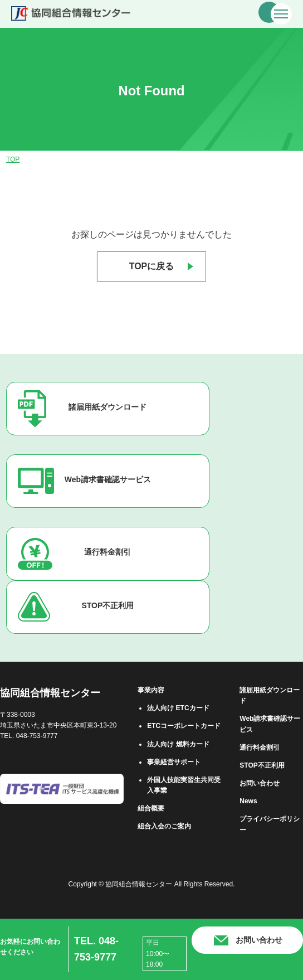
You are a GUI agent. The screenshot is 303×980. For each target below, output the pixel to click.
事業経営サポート (174, 762)
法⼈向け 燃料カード (178, 744)
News (248, 801)
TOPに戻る (152, 266)
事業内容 (151, 690)
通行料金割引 (107, 552)
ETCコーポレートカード (184, 726)
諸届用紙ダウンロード (107, 407)
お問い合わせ (260, 783)
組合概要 (151, 808)
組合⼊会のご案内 (164, 826)
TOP (13, 159)
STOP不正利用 (107, 605)
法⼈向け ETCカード (178, 708)
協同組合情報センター (50, 693)
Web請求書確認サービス (108, 479)
